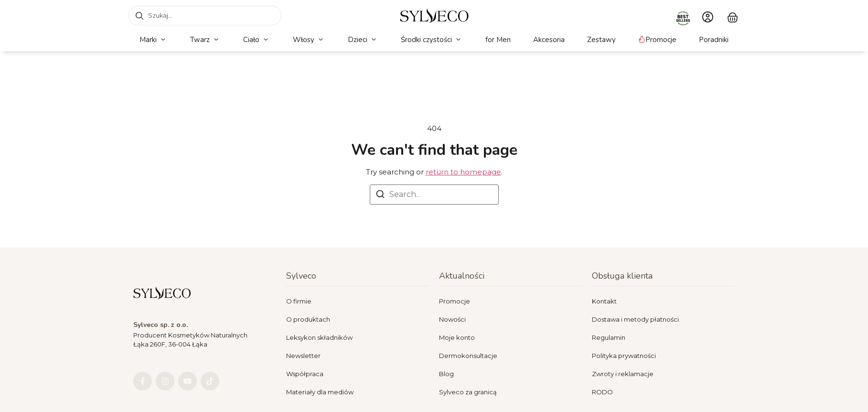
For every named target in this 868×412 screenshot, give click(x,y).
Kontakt (604, 301)
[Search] (380, 196)
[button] (154, 40)
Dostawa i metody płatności (635, 319)
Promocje (455, 301)
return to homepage (463, 172)
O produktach (308, 319)
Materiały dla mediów (320, 392)
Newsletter (303, 356)
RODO (602, 392)
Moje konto (457, 337)
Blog (446, 374)
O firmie (299, 301)
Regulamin (609, 337)
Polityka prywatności (624, 356)
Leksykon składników (319, 337)
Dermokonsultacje (468, 356)
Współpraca (305, 374)
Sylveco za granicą (468, 392)
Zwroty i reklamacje (623, 374)
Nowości (452, 319)
